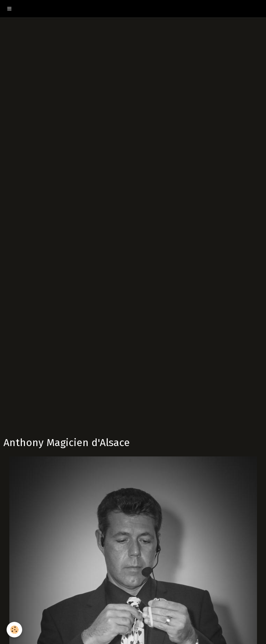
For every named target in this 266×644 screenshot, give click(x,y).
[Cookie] (15, 630)
